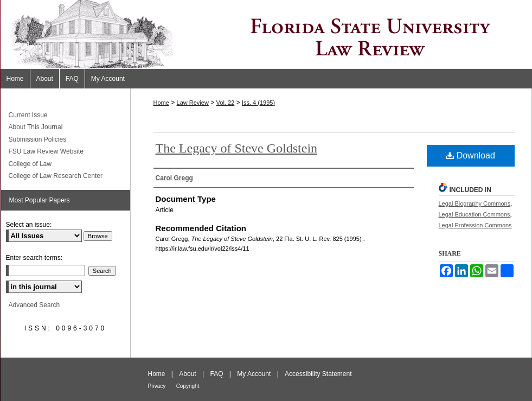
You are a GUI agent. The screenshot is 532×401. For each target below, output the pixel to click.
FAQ (216, 374)
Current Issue (28, 115)
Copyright (188, 386)
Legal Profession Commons (475, 225)
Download (470, 155)
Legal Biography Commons (475, 203)
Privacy (157, 386)
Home (161, 103)
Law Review (193, 103)
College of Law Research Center (56, 176)
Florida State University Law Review (266, 34)
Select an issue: (29, 225)
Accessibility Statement (318, 374)
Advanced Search (34, 305)
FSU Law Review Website (46, 151)
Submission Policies (38, 139)
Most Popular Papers (40, 200)
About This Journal (36, 127)
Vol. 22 (226, 103)
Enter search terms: (34, 258)
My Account (254, 374)
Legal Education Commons (475, 214)
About (187, 374)
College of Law (30, 164)
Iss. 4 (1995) (258, 103)
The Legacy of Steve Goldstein (237, 148)
